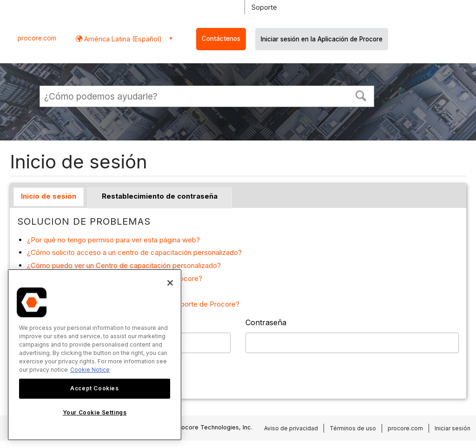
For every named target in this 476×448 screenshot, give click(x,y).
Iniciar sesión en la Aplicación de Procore (322, 39)
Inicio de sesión (49, 196)
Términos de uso (353, 428)
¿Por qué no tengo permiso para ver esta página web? (113, 240)
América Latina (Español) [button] (122, 39)
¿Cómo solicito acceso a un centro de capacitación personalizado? (134, 252)
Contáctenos (221, 39)
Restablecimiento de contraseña (160, 196)
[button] (361, 95)
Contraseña (266, 322)
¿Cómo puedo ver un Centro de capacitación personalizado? (124, 265)
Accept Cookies (94, 388)
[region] (95, 355)
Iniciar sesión (453, 428)
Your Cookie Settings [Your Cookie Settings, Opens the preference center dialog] (95, 412)
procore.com (37, 38)
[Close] (170, 283)
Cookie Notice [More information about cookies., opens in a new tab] (90, 370)
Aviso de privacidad (291, 428)
